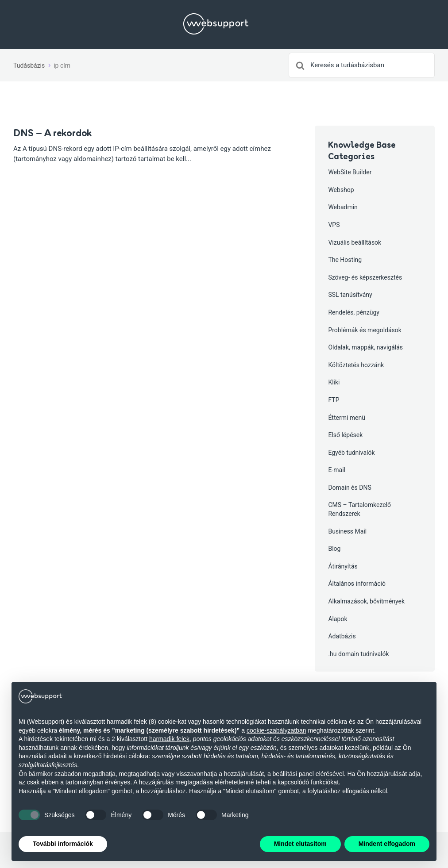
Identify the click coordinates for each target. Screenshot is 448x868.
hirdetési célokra (126, 756)
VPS (334, 225)
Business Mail (347, 531)
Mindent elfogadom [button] (387, 844)
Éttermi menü (347, 418)
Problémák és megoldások (365, 330)
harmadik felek (169, 739)
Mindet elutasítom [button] (300, 844)
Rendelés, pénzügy (354, 312)
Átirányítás (343, 566)
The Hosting (345, 260)
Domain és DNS (350, 488)
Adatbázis (342, 636)
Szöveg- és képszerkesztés (365, 277)
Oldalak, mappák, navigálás (365, 347)
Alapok (338, 619)
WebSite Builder (350, 172)
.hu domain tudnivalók (358, 654)
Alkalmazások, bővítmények (366, 601)
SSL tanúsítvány (350, 295)
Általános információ (357, 584)
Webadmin (343, 207)
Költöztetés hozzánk (356, 365)
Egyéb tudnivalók (351, 453)
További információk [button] (63, 844)
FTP (334, 400)
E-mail (337, 470)
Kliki (334, 382)
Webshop (341, 190)
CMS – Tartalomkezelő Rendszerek (359, 509)
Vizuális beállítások (355, 242)
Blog (334, 549)
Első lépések (345, 435)
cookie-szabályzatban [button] (276, 730)
